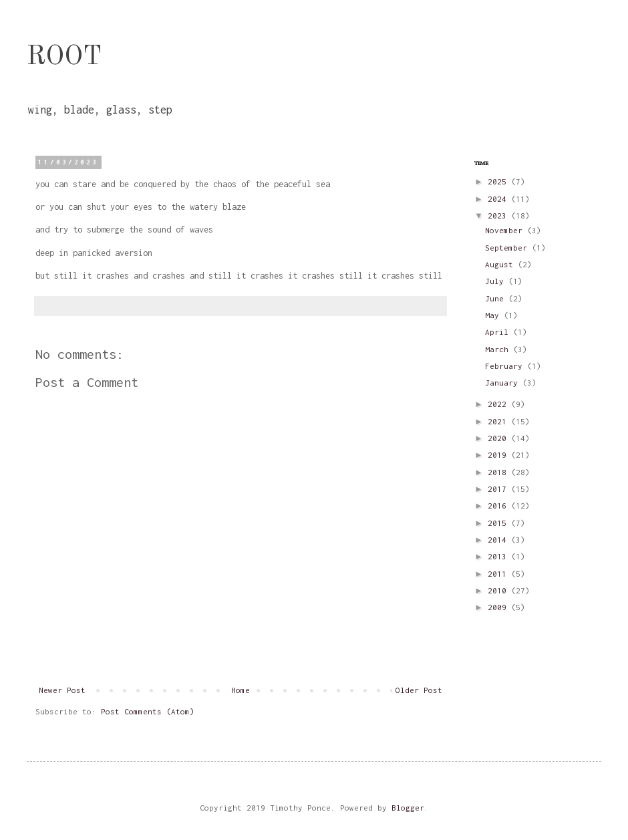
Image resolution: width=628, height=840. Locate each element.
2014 (499, 540)
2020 (499, 438)
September (508, 248)
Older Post (419, 690)
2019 (499, 455)
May (494, 315)
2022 (499, 404)
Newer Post (62, 690)
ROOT (64, 57)
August (501, 264)
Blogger (408, 808)
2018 (499, 472)
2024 (499, 199)
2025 (499, 181)
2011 (499, 574)
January (504, 383)
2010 (499, 590)
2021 (499, 421)
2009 (499, 607)
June (497, 298)
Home (241, 690)
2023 (499, 216)
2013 (499, 556)
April (499, 332)
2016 (499, 506)
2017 (499, 489)
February (506, 366)
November (506, 230)
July (497, 281)
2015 (499, 523)
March (499, 349)
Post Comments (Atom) (148, 711)
